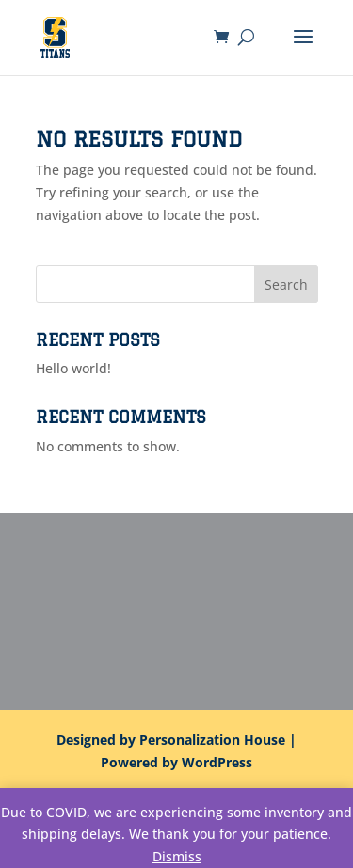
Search (286, 284)
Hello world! (73, 368)
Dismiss (177, 856)
